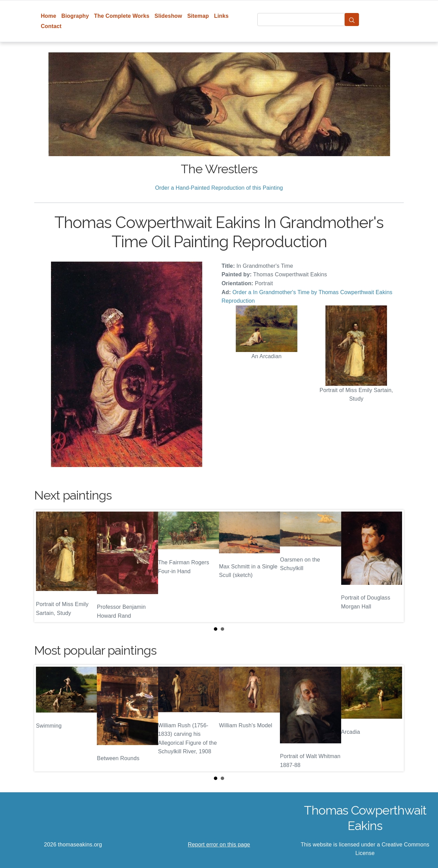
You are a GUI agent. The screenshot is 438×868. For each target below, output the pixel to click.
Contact (51, 26)
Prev (45, 566)
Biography (75, 16)
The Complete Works (122, 16)
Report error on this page (219, 845)
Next (393, 566)
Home (48, 16)
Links (222, 16)
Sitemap (198, 16)
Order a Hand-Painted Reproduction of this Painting (219, 188)
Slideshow (169, 16)
